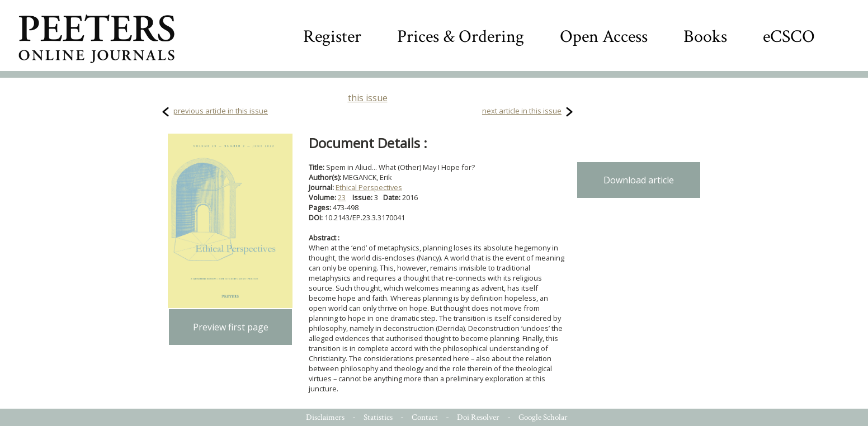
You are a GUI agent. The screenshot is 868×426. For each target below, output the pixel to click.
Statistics (378, 417)
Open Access (604, 37)
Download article (639, 180)
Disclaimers (325, 417)
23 (342, 197)
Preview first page (231, 327)
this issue (368, 98)
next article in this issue (522, 111)
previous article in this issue (221, 111)
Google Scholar (543, 417)
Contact (425, 417)
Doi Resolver (478, 417)
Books (705, 37)
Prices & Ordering (461, 37)
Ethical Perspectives (369, 187)
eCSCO (789, 37)
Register (332, 37)
